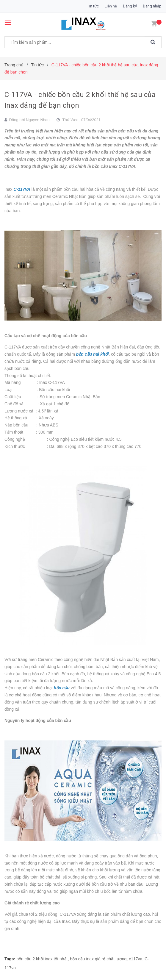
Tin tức (93, 6)
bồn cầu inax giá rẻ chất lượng (98, 959)
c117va (136, 959)
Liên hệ (111, 6)
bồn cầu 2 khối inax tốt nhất (42, 959)
